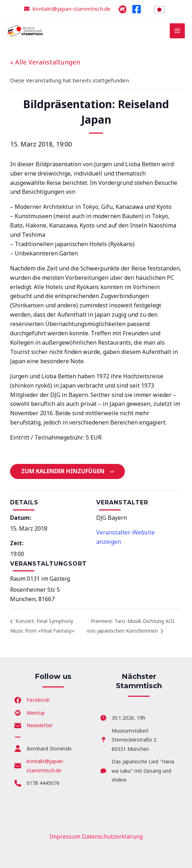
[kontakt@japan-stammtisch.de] (53, 766)
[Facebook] (137, 9)
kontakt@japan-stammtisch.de (71, 9)
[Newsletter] (34, 725)
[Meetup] (123, 9)
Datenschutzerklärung (112, 836)
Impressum (65, 836)
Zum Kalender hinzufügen (63, 471)
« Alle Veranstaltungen (45, 62)
